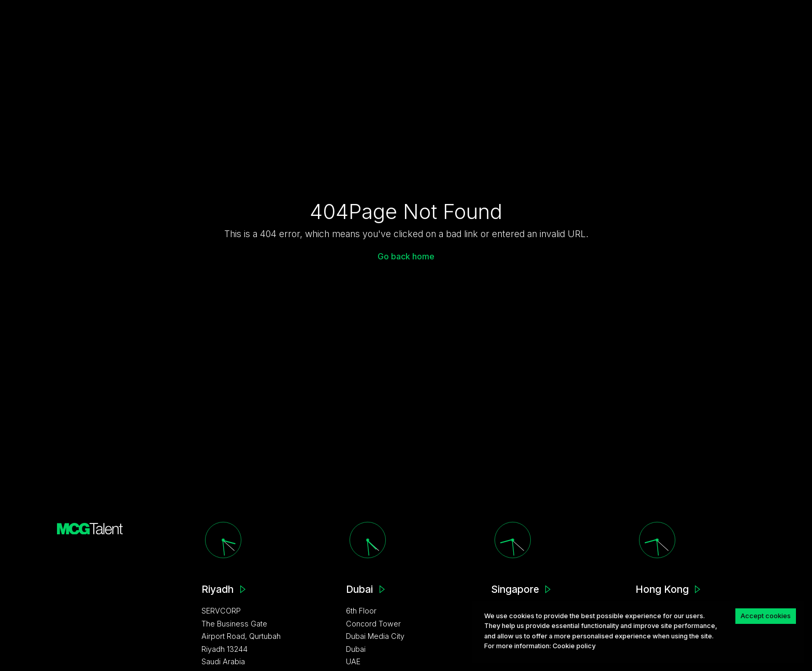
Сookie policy (574, 646)
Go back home (406, 256)
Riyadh (218, 589)
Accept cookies (766, 616)
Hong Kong (662, 589)
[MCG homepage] (90, 528)
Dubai (359, 589)
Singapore (515, 589)
